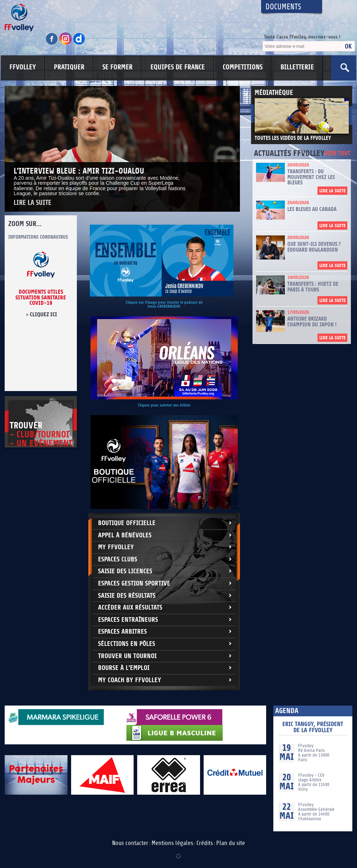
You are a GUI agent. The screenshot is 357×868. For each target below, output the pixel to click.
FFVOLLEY (23, 67)
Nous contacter (130, 843)
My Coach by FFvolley (130, 680)
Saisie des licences (125, 571)
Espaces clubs (118, 559)
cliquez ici (43, 314)
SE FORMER (117, 67)
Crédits (205, 843)
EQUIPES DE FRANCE (178, 67)
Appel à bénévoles (125, 535)
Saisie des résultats (127, 596)
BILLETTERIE (297, 67)
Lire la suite (33, 203)
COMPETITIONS (243, 67)
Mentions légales (172, 843)
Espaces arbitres (122, 632)
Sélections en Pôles (127, 644)
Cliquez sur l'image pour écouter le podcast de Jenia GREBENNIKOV (164, 304)
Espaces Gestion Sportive (134, 584)
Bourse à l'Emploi (124, 668)
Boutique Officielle (127, 523)
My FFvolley (116, 547)
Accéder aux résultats (130, 608)
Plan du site (231, 843)
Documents (283, 7)
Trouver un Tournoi (127, 656)
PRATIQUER (69, 67)
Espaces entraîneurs (128, 620)
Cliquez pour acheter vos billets (164, 405)
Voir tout (337, 154)
